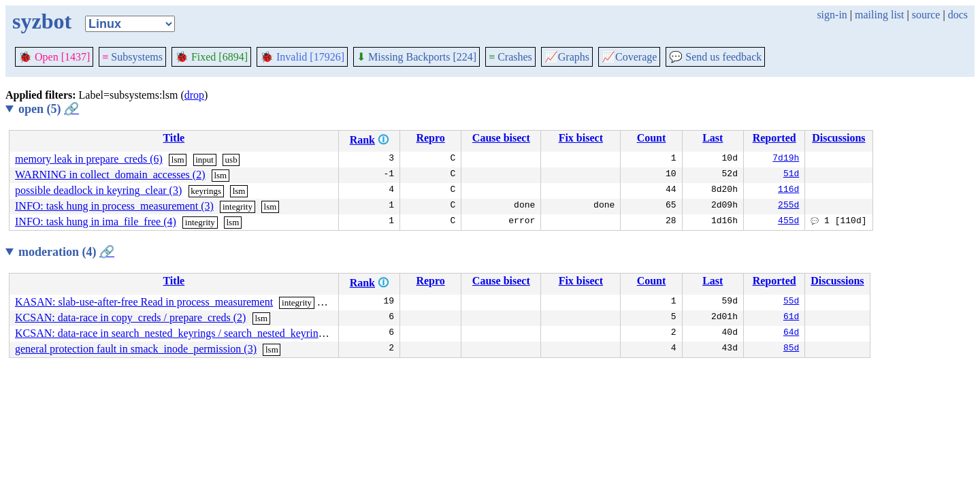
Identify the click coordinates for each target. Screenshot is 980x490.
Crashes (510, 57)
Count (652, 138)
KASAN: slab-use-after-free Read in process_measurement (144, 302)
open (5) (49, 109)
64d (791, 333)
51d (791, 175)
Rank (362, 140)
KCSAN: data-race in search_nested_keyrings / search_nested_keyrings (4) (179, 333)
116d (788, 191)
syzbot (42, 21)
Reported (774, 138)
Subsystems (132, 57)
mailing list (879, 15)
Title (174, 138)
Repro (430, 138)
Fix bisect (581, 138)
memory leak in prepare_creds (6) (89, 159)
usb (231, 160)
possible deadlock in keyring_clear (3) (98, 190)
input (205, 160)
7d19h (786, 159)
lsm (178, 160)
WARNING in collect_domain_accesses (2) (110, 175)
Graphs (567, 57)
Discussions (838, 138)
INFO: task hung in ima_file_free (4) (96, 222)
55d (791, 302)
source (926, 15)
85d (791, 349)
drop (194, 95)
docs (958, 15)
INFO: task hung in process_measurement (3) (114, 206)
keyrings (206, 191)
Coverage (629, 57)
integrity (238, 207)
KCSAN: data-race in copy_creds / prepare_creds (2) (130, 317)
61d (791, 318)
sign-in (832, 15)
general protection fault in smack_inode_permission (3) (136, 349)
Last (713, 138)
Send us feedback (715, 57)
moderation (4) (66, 252)
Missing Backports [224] (416, 57)
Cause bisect (501, 138)
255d (788, 206)
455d (788, 222)
